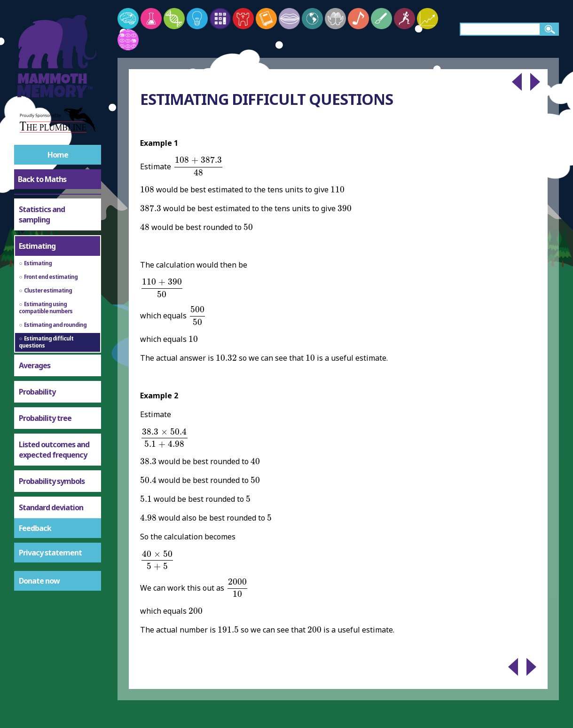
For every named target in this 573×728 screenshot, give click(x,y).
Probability (37, 392)
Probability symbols (52, 481)
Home (58, 155)
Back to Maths (42, 179)
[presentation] (198, 166)
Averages (35, 365)
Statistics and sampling (42, 214)
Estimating (37, 246)
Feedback (35, 528)
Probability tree (45, 418)
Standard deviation (51, 507)
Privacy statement (50, 553)
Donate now (39, 581)
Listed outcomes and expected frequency (54, 450)
